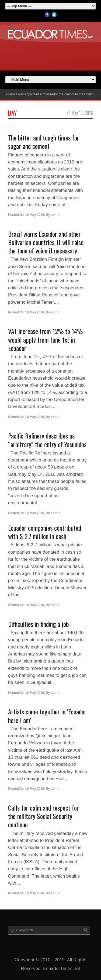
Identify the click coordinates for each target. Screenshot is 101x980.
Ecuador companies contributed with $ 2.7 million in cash (45, 532)
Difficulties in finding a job (39, 624)
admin (56, 215)
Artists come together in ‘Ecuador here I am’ (47, 716)
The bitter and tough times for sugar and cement (44, 142)
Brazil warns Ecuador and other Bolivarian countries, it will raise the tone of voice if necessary (46, 242)
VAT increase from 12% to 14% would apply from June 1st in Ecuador (45, 339)
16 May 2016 (34, 215)
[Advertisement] (51, 53)
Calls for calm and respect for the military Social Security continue (43, 816)
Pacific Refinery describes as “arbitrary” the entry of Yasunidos (47, 440)
